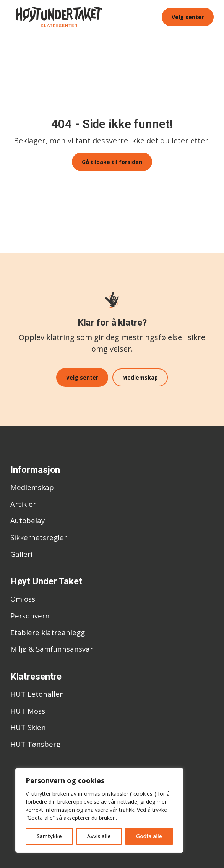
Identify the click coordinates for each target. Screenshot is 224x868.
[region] (99, 810)
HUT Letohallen (37, 693)
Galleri (21, 553)
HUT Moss (28, 710)
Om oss (23, 598)
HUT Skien (28, 726)
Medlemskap (141, 377)
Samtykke (49, 836)
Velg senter (188, 17)
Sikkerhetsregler (39, 536)
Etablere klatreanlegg (48, 631)
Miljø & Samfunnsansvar (52, 648)
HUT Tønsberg (35, 743)
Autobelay (28, 520)
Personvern (30, 615)
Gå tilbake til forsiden (112, 162)
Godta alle (149, 836)
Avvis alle (99, 836)
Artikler (23, 503)
